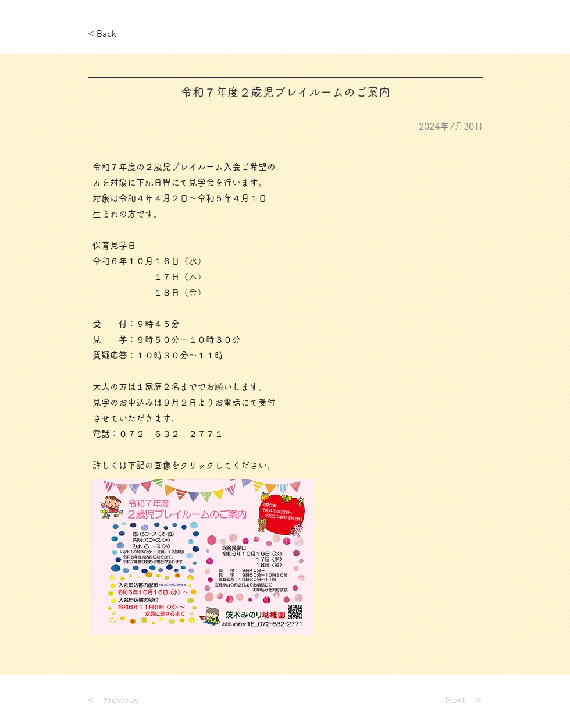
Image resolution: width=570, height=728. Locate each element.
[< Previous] (126, 701)
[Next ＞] (454, 701)
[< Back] (126, 34)
